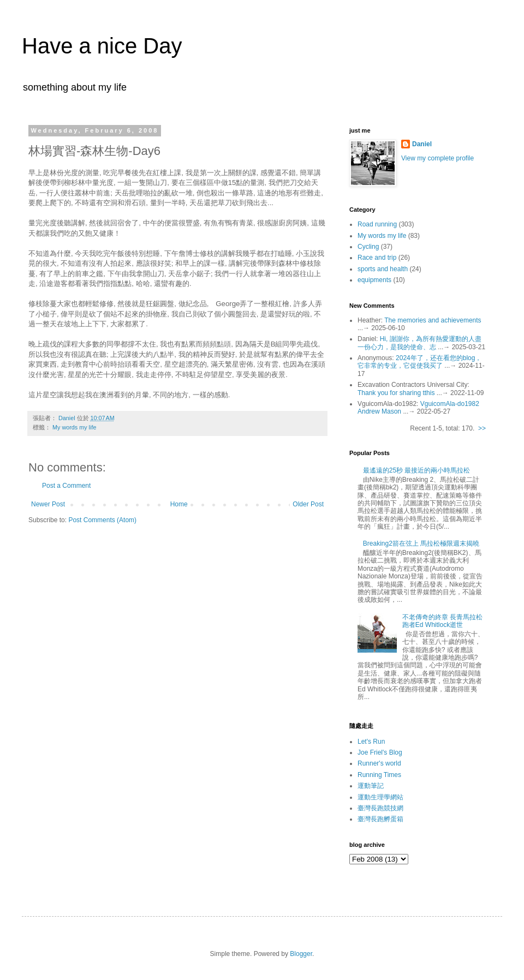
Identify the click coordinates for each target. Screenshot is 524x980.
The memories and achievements (433, 320)
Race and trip (377, 258)
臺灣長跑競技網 (380, 808)
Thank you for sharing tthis (396, 393)
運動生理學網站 (380, 797)
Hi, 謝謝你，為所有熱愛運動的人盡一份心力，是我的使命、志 (419, 343)
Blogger (301, 954)
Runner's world (379, 763)
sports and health (383, 269)
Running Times (379, 775)
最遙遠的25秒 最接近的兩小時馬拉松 (417, 470)
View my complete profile (437, 158)
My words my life (74, 427)
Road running (377, 224)
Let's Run (371, 742)
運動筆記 (371, 786)
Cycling (368, 247)
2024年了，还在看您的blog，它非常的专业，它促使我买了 (419, 362)
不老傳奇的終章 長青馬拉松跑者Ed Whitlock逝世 (442, 621)
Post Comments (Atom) (102, 520)
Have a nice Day (102, 46)
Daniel (422, 144)
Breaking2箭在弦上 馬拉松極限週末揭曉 (421, 543)
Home (179, 504)
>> (482, 428)
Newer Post (48, 504)
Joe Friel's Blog (380, 752)
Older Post (308, 504)
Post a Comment (66, 486)
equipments (374, 280)
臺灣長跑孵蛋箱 (380, 819)
